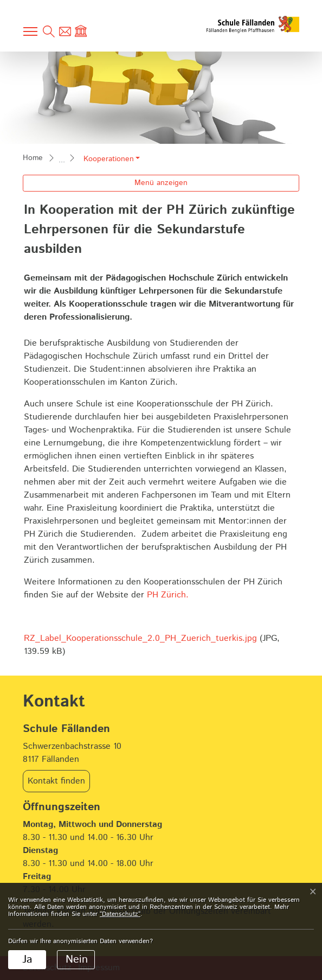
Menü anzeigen (161, 183)
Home (33, 158)
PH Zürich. (168, 595)
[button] (112, 159)
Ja (27, 960)
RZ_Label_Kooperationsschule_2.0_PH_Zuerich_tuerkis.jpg (140, 638)
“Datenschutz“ (120, 914)
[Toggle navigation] (31, 31)
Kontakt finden (56, 781)
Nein (77, 960)
